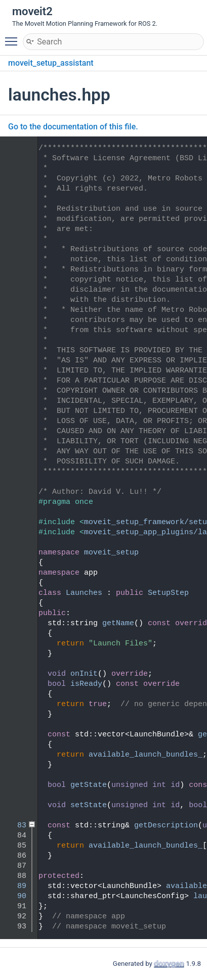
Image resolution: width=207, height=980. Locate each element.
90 (15, 896)
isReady (86, 684)
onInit (84, 674)
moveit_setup (111, 553)
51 (15, 623)
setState (89, 805)
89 (15, 886)
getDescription (166, 826)
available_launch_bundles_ (146, 755)
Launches (84, 593)
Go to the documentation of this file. (73, 127)
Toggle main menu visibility (14, 37)
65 (15, 735)
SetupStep (168, 593)
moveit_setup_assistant (51, 63)
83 (15, 826)
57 (15, 684)
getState (89, 785)
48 (15, 593)
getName (118, 623)
